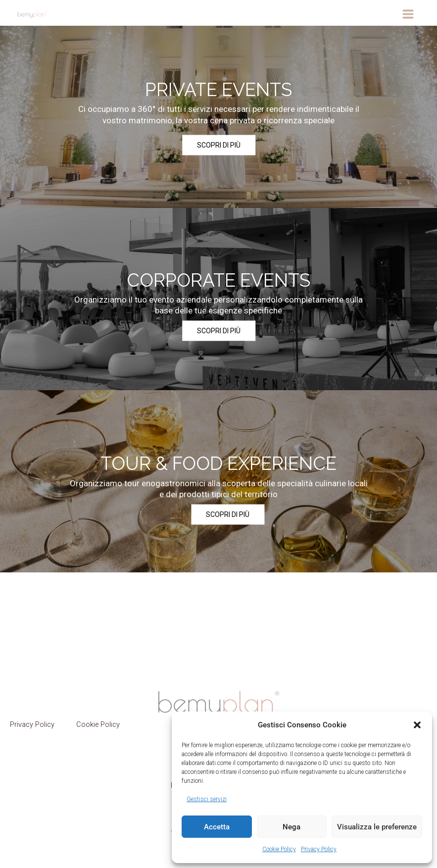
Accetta (217, 827)
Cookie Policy (279, 849)
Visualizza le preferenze (377, 827)
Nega (291, 827)
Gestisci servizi (207, 799)
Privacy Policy (319, 849)
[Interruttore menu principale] (408, 14)
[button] (417, 725)
